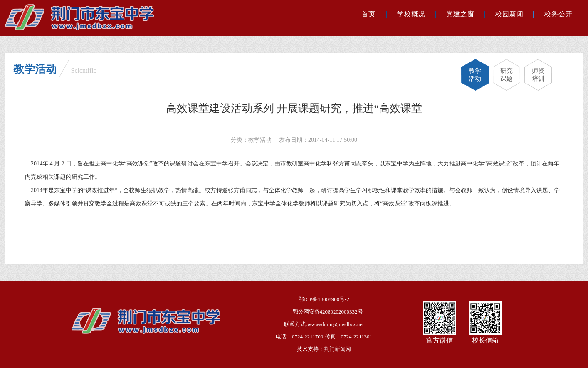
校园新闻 (509, 14)
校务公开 (558, 14)
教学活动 (475, 75)
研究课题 (506, 75)
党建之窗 (460, 14)
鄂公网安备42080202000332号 (328, 312)
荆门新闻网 (337, 349)
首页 (368, 14)
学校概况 (411, 14)
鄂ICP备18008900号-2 (324, 299)
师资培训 (538, 75)
